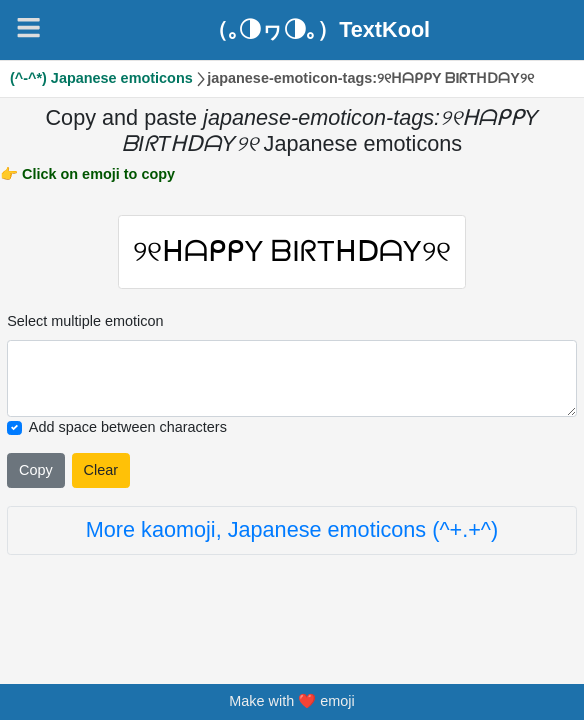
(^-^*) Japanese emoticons (101, 78)
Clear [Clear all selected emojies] (101, 470)
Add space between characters (128, 427)
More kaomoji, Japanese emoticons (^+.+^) (292, 529)
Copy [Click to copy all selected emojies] (36, 470)
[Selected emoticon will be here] (292, 379)
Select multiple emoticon (85, 321)
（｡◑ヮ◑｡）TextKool (318, 30)
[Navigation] (28, 27)
